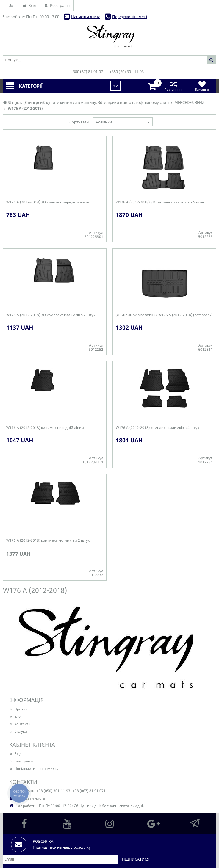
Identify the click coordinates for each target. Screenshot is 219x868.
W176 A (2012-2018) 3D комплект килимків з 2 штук (51, 315)
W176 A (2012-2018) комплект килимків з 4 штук (157, 428)
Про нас (19, 709)
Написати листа (86, 17)
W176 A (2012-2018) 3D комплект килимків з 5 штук (160, 202)
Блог (16, 716)
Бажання (202, 86)
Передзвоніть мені (130, 17)
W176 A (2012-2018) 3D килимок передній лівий (48, 202)
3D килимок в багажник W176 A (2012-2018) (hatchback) (164, 315)
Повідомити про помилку (34, 768)
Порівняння (174, 86)
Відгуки (18, 731)
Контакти (20, 724)
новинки (104, 122)
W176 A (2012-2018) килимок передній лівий (45, 428)
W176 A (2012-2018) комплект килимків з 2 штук (48, 540)
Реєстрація (21, 761)
